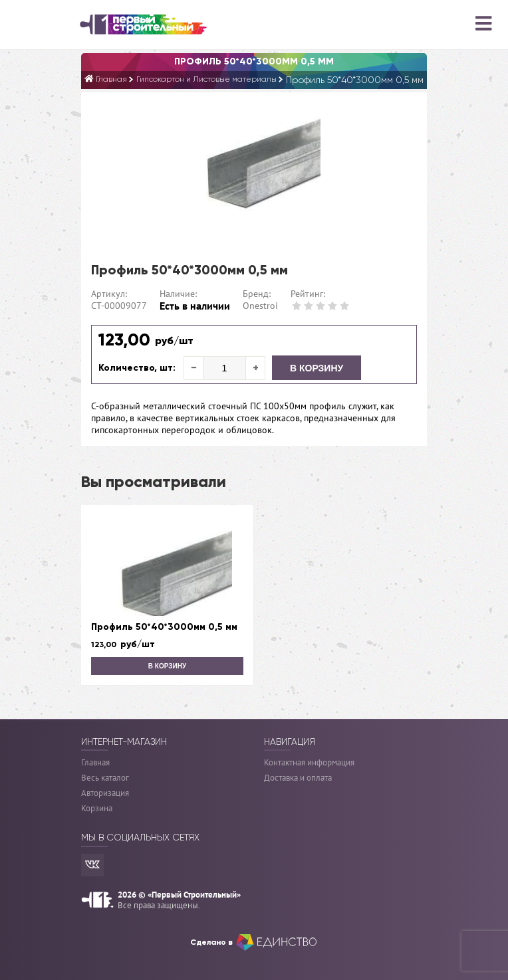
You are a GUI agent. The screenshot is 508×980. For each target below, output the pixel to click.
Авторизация (105, 793)
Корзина (97, 808)
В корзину (317, 368)
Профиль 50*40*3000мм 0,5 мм (164, 627)
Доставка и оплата (298, 778)
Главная (95, 762)
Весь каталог (105, 778)
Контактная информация (309, 762)
